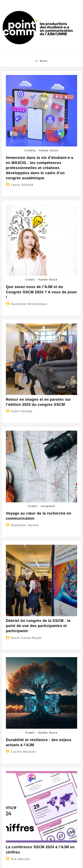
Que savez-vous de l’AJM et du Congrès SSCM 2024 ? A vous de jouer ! (41, 292)
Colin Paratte (22, 411)
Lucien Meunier (24, 752)
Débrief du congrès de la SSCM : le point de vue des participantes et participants (38, 626)
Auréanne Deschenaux (29, 304)
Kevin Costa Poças (26, 638)
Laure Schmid (22, 185)
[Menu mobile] (41, 61)
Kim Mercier (21, 859)
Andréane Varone (25, 525)
